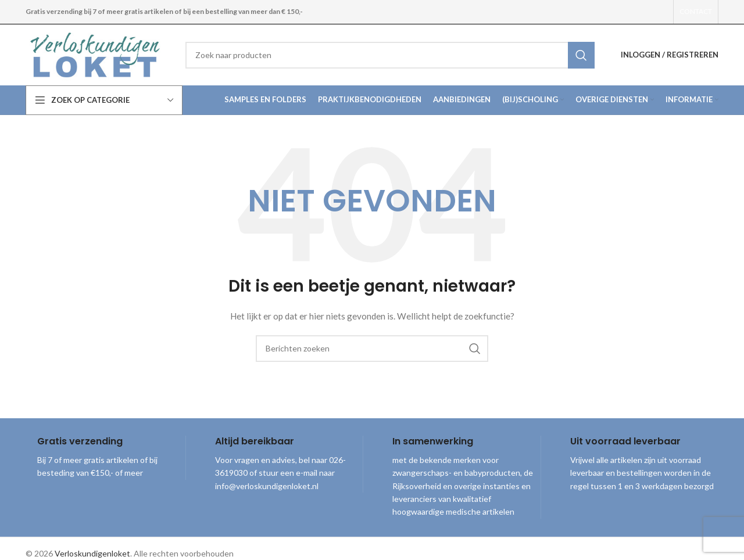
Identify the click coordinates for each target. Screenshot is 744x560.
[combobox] (390, 55)
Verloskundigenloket (92, 553)
